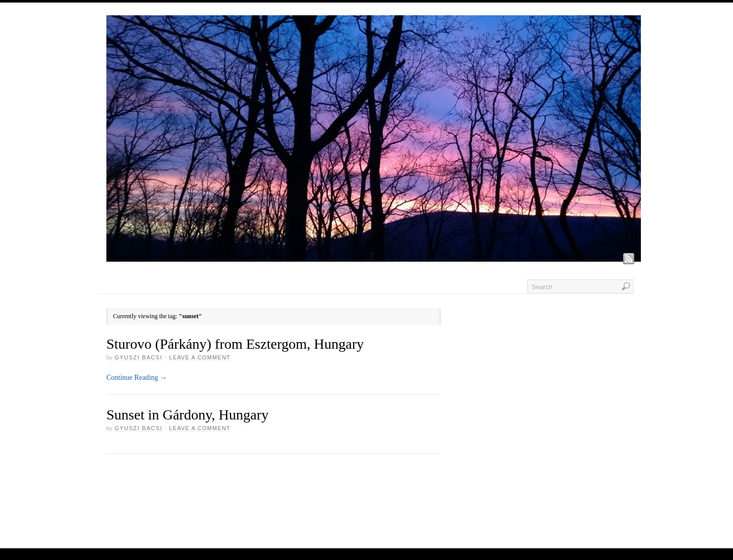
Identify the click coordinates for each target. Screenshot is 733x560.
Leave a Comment (200, 357)
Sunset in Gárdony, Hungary (188, 415)
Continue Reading (137, 377)
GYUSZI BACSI (138, 357)
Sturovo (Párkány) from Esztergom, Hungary (235, 344)
